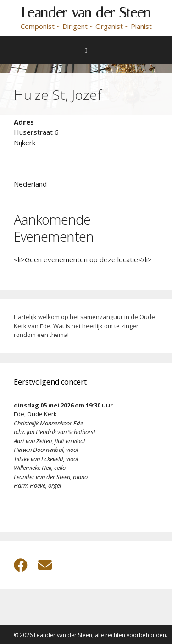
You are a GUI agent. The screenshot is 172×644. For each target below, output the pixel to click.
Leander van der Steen (86, 13)
